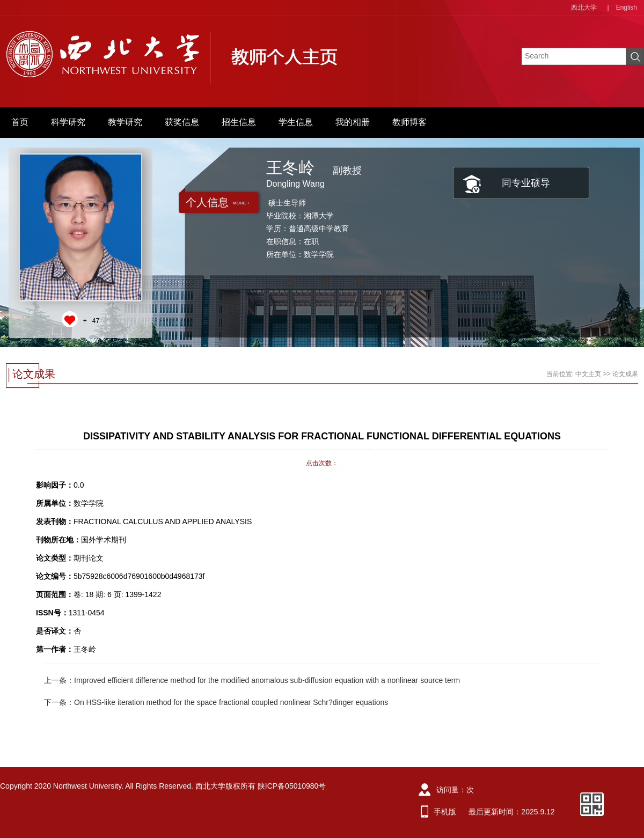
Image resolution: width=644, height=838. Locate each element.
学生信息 (296, 122)
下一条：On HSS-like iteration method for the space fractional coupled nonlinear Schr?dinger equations (216, 702)
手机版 (445, 812)
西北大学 (584, 8)
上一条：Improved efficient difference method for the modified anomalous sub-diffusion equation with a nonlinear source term (252, 680)
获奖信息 (182, 122)
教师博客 (409, 122)
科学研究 (68, 122)
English (627, 8)
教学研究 (125, 122)
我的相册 (353, 122)
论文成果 (625, 374)
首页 (20, 122)
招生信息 (239, 122)
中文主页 (588, 374)
